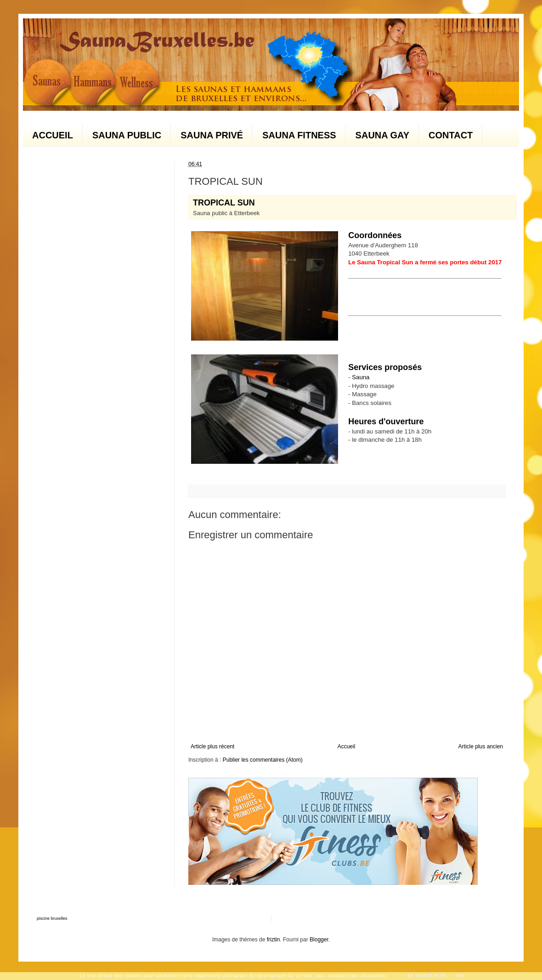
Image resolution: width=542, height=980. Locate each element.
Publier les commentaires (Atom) (263, 760)
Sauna (361, 377)
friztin (274, 940)
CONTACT (451, 135)
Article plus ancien (481, 746)
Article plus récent (212, 746)
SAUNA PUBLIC (127, 135)
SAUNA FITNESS (299, 135)
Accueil (347, 746)
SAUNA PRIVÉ (212, 135)
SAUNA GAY (382, 135)
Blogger (319, 940)
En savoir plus (427, 976)
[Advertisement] (402, 296)
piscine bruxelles (52, 918)
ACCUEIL (53, 135)
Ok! (460, 976)
